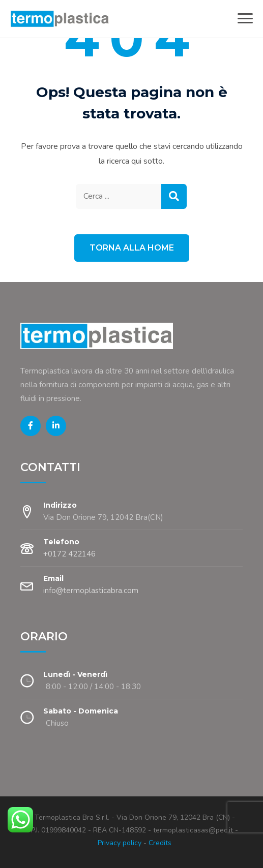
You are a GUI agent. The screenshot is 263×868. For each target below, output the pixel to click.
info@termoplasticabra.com (91, 591)
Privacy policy (120, 843)
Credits (160, 843)
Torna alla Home (132, 248)
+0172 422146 (69, 554)
